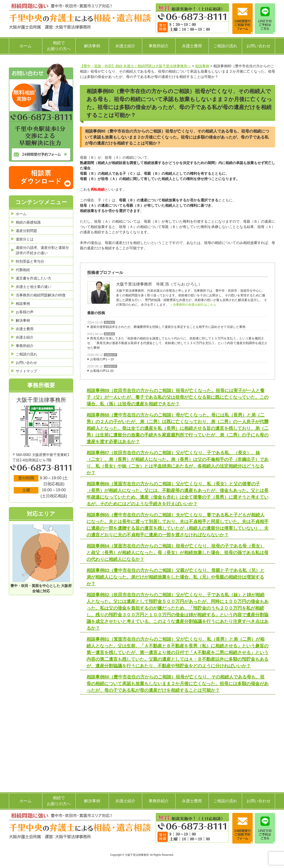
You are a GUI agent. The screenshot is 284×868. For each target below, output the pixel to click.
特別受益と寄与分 (30, 261)
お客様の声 (110, 355)
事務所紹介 (159, 46)
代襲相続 (23, 270)
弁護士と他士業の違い (34, 287)
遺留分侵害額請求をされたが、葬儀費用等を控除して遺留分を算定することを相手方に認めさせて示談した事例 (168, 327)
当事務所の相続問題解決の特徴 (41, 295)
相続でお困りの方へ (59, 46)
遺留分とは (25, 239)
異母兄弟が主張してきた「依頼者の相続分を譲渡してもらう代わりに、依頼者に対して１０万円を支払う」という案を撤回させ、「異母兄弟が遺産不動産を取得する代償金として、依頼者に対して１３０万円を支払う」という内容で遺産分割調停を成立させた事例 (177, 343)
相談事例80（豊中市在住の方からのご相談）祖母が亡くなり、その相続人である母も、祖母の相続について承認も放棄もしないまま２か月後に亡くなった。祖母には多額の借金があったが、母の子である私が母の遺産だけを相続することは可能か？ (177, 684)
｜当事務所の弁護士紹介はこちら (193, 305)
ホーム (26, 46)
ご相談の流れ (225, 46)
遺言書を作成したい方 (34, 278)
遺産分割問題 (26, 231)
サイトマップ (26, 371)
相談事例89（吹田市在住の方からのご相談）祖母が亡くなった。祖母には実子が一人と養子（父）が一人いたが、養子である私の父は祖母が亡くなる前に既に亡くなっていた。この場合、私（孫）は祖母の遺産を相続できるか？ (177, 397)
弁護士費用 (192, 46)
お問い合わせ (258, 46)
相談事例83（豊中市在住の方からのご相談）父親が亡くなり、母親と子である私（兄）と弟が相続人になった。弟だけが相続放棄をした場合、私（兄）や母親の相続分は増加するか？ (176, 577)
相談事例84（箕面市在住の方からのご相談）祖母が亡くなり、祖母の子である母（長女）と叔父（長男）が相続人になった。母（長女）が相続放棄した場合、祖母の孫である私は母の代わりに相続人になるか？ (177, 553)
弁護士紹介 (125, 46)
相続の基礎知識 (28, 222)
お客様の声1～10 (102, 359)
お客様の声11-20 (102, 371)
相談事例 (23, 304)
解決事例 (92, 46)
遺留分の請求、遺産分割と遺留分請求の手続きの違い (42, 250)
